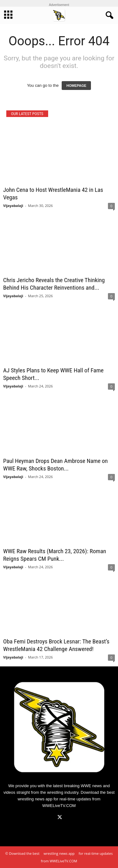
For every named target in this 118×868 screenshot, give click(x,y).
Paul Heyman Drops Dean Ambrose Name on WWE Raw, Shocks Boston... (56, 465)
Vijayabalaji (13, 206)
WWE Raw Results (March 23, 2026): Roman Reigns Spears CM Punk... (55, 555)
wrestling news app (35, 799)
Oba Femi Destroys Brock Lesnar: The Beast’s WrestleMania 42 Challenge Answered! (56, 645)
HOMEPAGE (76, 86)
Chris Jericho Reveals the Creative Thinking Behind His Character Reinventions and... (54, 284)
